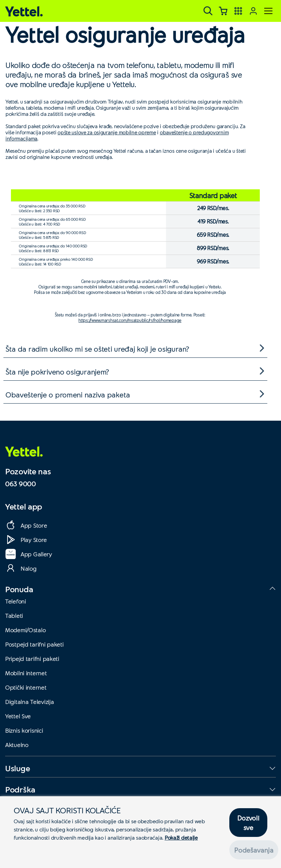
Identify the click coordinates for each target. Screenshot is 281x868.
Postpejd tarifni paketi (34, 644)
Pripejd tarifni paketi (32, 659)
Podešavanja (254, 850)
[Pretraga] (208, 11)
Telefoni (16, 601)
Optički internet (26, 687)
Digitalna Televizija (29, 702)
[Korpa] (223, 11)
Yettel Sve (18, 716)
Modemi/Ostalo (25, 630)
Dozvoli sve (248, 823)
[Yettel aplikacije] (238, 11)
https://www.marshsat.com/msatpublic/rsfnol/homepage (130, 320)
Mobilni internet (26, 673)
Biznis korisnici (24, 730)
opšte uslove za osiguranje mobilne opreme (107, 132)
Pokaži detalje (181, 837)
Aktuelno (17, 745)
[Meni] (268, 11)
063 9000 (21, 484)
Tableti (14, 615)
